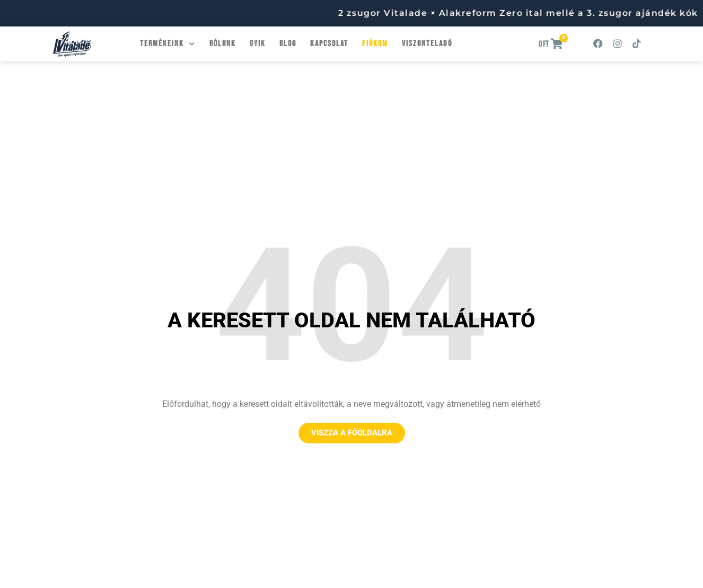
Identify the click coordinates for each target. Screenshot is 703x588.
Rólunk (223, 44)
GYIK (258, 44)
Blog (288, 44)
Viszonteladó (427, 44)
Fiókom (375, 44)
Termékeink (168, 44)
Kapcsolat (329, 44)
